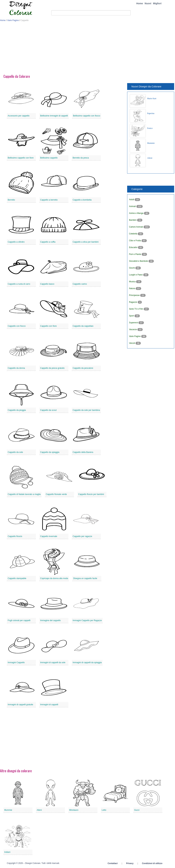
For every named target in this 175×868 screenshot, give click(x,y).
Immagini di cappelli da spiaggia (87, 662)
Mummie (151, 143)
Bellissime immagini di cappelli (54, 116)
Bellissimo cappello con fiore (21, 158)
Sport (132, 316)
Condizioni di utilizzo (152, 863)
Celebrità (133, 234)
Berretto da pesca (81, 158)
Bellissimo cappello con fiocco (87, 116)
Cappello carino (80, 284)
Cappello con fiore (48, 326)
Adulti (132, 200)
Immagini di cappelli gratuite (20, 705)
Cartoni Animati (136, 227)
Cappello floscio (15, 536)
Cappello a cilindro (16, 242)
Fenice (150, 128)
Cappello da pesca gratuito (52, 368)
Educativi (133, 247)
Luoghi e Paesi (136, 275)
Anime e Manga (136, 213)
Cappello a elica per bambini (86, 242)
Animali (133, 206)
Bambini (133, 220)
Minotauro (74, 810)
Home (140, 3)
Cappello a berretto (49, 200)
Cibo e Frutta (135, 241)
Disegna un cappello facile (85, 578)
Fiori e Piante (135, 254)
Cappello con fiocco (17, 326)
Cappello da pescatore (83, 368)
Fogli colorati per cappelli (19, 620)
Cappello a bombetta (82, 200)
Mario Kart (152, 98)
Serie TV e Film (136, 309)
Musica (133, 282)
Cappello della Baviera (83, 452)
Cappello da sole (15, 452)
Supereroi (134, 323)
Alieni (150, 158)
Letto (104, 810)
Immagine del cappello (50, 620)
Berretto (11, 200)
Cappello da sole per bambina (86, 410)
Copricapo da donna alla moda (54, 578)
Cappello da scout (48, 410)
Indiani (7, 852)
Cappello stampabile (17, 578)
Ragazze (133, 302)
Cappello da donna (16, 368)
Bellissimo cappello (49, 158)
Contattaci (113, 863)
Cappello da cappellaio (83, 326)
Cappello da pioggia (17, 410)
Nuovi (148, 3)
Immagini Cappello (16, 662)
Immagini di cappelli (49, 705)
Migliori (157, 3)
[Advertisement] (87, 49)
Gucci (137, 810)
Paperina (151, 113)
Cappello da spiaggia (50, 452)
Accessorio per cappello (19, 116)
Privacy (130, 863)
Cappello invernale (49, 536)
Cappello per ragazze (82, 536)
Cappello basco (47, 284)
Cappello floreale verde (56, 494)
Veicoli (132, 343)
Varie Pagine (13, 20)
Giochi (132, 268)
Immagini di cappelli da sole (53, 662)
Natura (132, 288)
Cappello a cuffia (48, 242)
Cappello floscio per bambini (91, 494)
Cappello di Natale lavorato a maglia (24, 494)
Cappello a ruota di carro (19, 284)
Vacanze (133, 329)
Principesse (135, 295)
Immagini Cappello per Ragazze (87, 620)
